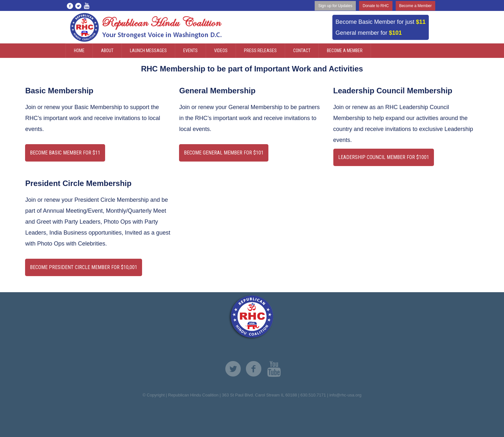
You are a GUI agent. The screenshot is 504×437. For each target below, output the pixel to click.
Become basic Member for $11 (65, 153)
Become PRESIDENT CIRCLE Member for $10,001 (84, 267)
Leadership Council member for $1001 (384, 157)
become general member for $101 (224, 153)
